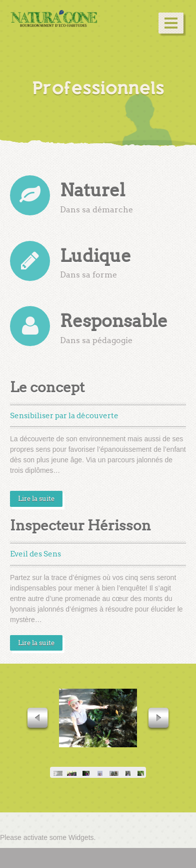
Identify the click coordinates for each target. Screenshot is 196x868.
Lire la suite (36, 499)
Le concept (47, 387)
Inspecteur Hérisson (80, 525)
